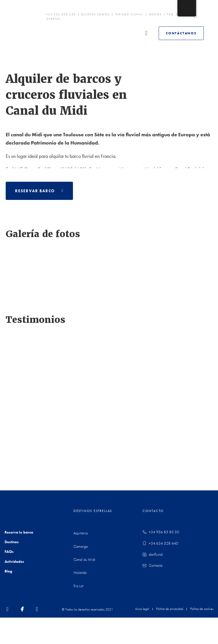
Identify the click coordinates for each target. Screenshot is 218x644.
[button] (97, 33)
